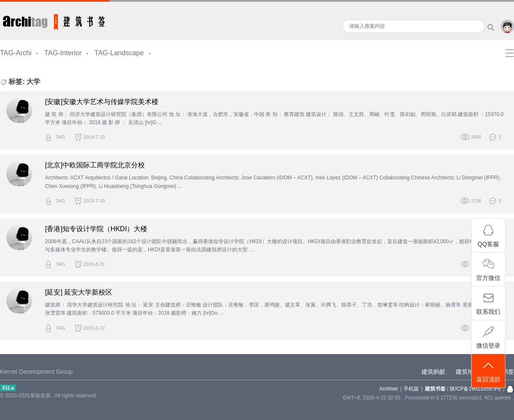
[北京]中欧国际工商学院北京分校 (95, 165)
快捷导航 (510, 53)
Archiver (388, 389)
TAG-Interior (63, 53)
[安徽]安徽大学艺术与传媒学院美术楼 (102, 102)
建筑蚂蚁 (433, 372)
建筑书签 (55, 20)
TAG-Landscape (119, 53)
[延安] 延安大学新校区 (79, 292)
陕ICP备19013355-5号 (475, 389)
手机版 (411, 389)
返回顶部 (488, 371)
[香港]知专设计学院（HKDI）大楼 (96, 229)
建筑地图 (468, 372)
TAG (60, 137)
